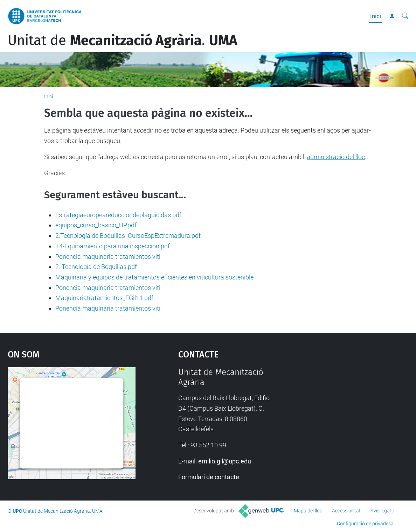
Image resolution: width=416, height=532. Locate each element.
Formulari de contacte (209, 477)
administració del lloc (336, 157)
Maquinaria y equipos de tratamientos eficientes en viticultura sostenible (154, 277)
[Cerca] (405, 16)
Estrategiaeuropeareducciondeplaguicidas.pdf (118, 215)
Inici (376, 16)
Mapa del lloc (308, 511)
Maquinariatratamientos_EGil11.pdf (104, 298)
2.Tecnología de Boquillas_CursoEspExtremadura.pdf (128, 236)
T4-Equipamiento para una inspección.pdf (113, 246)
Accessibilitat (346, 511)
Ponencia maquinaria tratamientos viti (108, 257)
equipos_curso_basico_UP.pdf (96, 225)
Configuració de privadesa (365, 524)
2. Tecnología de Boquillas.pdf (96, 267)
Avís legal (381, 511)
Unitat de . (123, 41)
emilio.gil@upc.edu (225, 461)
